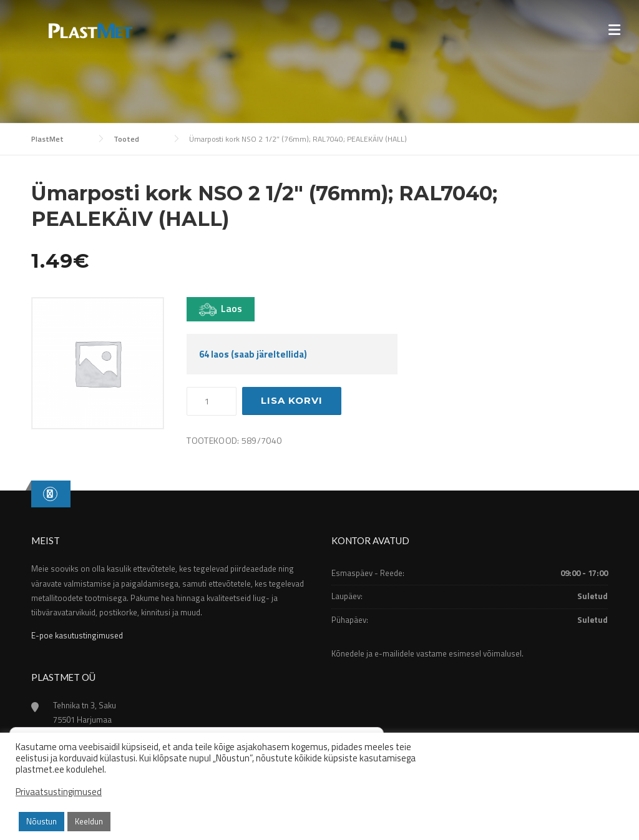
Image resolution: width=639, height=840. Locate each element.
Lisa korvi (292, 400)
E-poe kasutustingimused (77, 635)
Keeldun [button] (89, 821)
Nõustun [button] (41, 821)
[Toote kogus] (212, 401)
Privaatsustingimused (59, 792)
